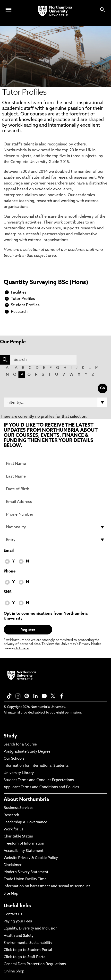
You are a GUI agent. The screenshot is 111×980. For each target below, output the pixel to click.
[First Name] (55, 464)
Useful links (17, 906)
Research (19, 312)
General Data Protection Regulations (35, 964)
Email (9, 551)
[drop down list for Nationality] (55, 527)
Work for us (13, 830)
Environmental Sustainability (28, 943)
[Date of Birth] (55, 489)
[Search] (43, 360)
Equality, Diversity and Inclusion (31, 929)
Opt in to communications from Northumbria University (46, 616)
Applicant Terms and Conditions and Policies (41, 787)
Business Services (18, 808)
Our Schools (14, 759)
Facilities (19, 293)
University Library (19, 773)
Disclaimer (13, 865)
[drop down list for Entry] (55, 540)
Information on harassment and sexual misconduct (47, 886)
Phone (10, 572)
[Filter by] (55, 402)
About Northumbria (26, 800)
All (8, 368)
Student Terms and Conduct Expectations (39, 780)
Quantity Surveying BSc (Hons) (46, 283)
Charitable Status (18, 837)
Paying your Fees (18, 922)
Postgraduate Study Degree (27, 752)
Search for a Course (20, 745)
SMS (8, 592)
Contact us (13, 914)
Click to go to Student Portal (28, 950)
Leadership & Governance (25, 822)
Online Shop (14, 972)
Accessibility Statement (24, 851)
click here (21, 648)
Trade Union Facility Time (25, 879)
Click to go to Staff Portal (25, 957)
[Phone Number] (55, 514)
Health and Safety (19, 936)
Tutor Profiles (23, 299)
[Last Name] (55, 476)
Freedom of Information (24, 844)
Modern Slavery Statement (26, 872)
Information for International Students (36, 766)
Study (10, 736)
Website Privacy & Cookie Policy (31, 858)
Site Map (11, 894)
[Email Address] (55, 502)
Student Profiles (25, 305)
